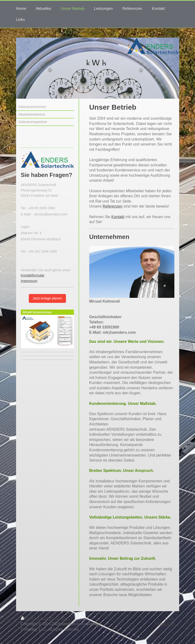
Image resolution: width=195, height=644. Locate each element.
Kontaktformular (33, 275)
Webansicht (164, 624)
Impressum (29, 281)
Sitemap (59, 619)
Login (169, 619)
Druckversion (35, 619)
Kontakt (118, 217)
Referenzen (113, 206)
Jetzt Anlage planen (47, 298)
